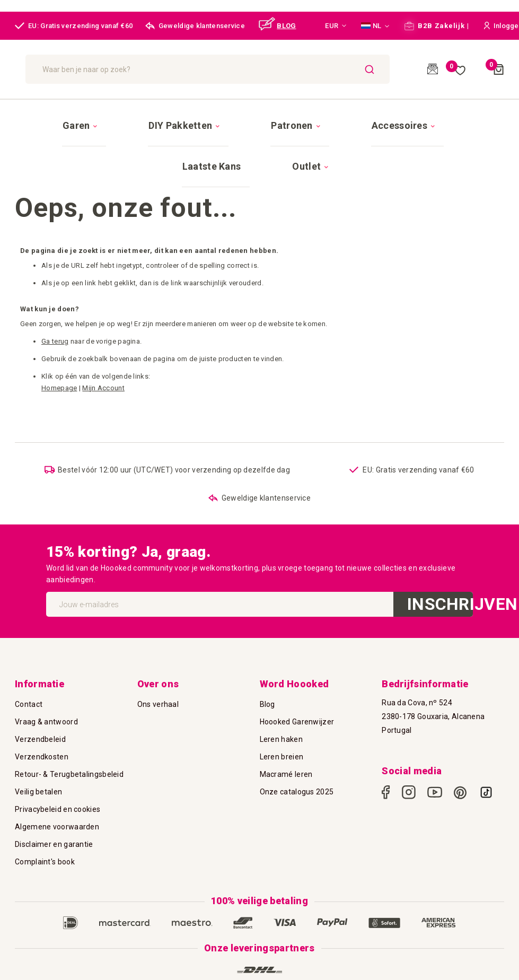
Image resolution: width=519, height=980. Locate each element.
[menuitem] (64, 116)
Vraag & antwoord (46, 674)
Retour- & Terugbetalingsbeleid (69, 727)
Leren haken (281, 692)
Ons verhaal (158, 657)
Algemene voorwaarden (57, 779)
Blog (267, 657)
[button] (336, 26)
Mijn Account (103, 329)
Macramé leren (286, 727)
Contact (29, 657)
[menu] (259, 116)
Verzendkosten (42, 709)
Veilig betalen (38, 744)
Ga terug (55, 282)
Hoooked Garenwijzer (297, 674)
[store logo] (81, 69)
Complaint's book (45, 814)
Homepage (59, 329)
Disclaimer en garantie (54, 797)
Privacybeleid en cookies (58, 762)
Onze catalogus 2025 (297, 744)
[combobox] (288, 69)
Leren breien (282, 709)
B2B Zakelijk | (437, 26)
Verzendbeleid (40, 692)
